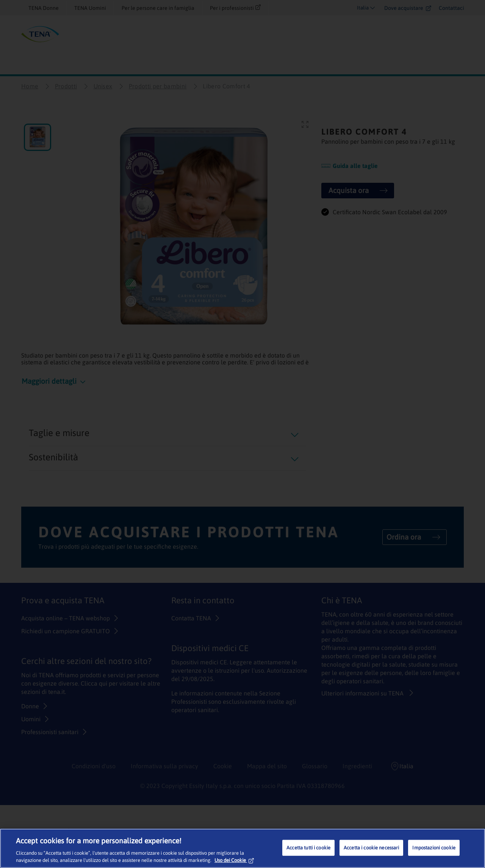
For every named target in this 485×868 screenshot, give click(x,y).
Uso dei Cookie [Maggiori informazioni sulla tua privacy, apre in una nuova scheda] (234, 860)
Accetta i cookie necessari (371, 848)
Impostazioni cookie (434, 848)
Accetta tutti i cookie (308, 848)
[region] (242, 848)
